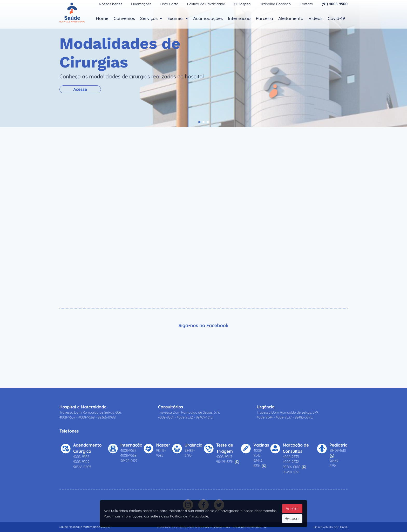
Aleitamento (291, 18)
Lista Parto (170, 4)
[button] (199, 122)
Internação (239, 18)
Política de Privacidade (207, 4)
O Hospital (243, 4)
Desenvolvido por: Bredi (331, 527)
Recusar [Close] (292, 518)
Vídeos (316, 18)
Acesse (81, 89)
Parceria (264, 18)
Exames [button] (176, 18)
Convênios (124, 18)
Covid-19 (337, 18)
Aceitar (292, 509)
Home (102, 18)
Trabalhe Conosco (276, 4)
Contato (307, 4)
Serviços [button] (150, 18)
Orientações (142, 4)
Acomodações (208, 18)
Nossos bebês (111, 4)
